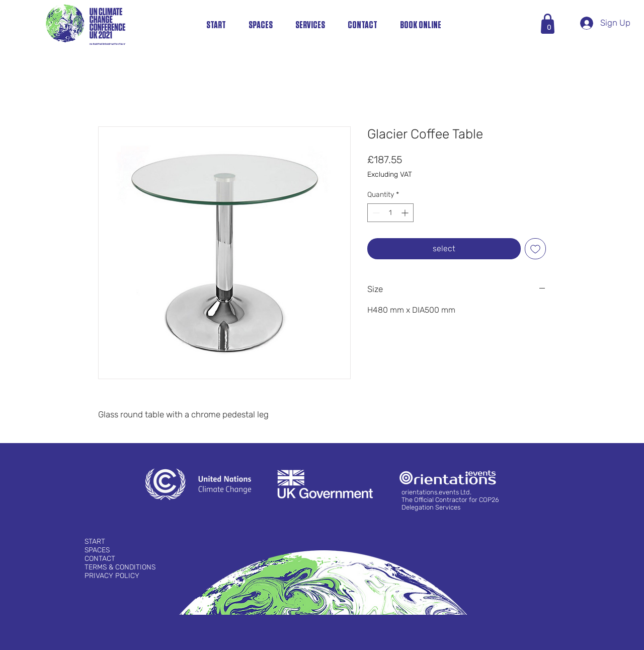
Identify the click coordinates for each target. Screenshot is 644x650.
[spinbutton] (390, 213)
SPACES (97, 550)
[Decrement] (375, 213)
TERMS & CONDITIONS (120, 567)
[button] (549, 27)
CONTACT (100, 559)
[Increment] (406, 213)
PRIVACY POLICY (112, 576)
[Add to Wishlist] (535, 249)
